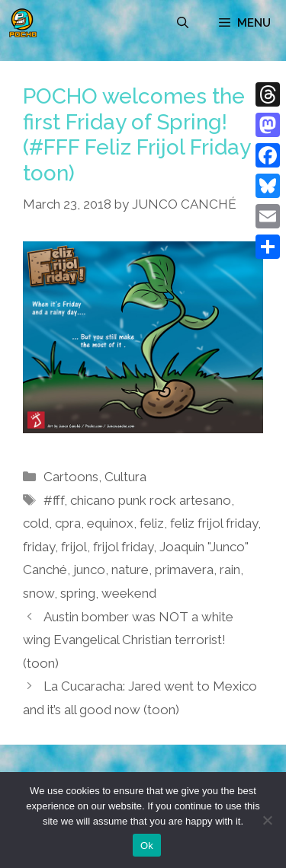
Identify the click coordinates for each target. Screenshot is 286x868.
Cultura (125, 477)
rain (230, 570)
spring (78, 593)
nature (130, 570)
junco (89, 570)
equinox (110, 523)
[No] (267, 820)
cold (36, 523)
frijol (74, 547)
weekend (129, 593)
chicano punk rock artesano (151, 500)
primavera (184, 570)
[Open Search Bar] (183, 23)
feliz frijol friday (214, 523)
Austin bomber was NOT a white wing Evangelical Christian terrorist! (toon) (128, 640)
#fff (54, 500)
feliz (152, 523)
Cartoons (71, 477)
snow (39, 593)
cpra (68, 523)
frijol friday (123, 547)
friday (39, 547)
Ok (147, 846)
